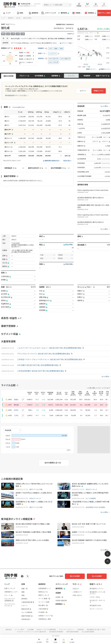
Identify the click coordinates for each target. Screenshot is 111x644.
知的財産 (81, 630)
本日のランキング (91, 489)
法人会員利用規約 (88, 632)
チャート (87, 5)
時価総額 (8, 430)
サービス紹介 (20, 630)
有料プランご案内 (104, 13)
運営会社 (9, 630)
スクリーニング (49, 13)
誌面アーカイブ (102, 76)
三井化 (16, 415)
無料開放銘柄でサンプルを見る (16, 96)
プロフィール (24, 76)
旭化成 (18, 18)
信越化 (16, 400)
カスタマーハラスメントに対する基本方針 (31, 632)
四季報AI (91, 13)
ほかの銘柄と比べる (53, 463)
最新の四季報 (9, 76)
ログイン (104, 5)
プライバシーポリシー (67, 630)
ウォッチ (96, 5)
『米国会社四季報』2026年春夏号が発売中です (27, 4)
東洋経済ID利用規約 (56, 632)
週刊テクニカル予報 (36, 489)
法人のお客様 (97, 576)
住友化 (16, 410)
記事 (21, 13)
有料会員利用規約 (73, 632)
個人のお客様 (75, 576)
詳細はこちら (99, 91)
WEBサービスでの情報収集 (46, 630)
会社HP (70, 34)
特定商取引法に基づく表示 (96, 630)
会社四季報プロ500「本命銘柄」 (96, 507)
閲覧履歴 (79, 5)
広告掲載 (30, 630)
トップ (7, 13)
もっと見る (104, 106)
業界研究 (63, 13)
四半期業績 (39, 76)
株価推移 (87, 76)
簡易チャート (91, 69)
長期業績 (55, 76)
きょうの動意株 (91, 498)
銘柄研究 (34, 13)
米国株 (77, 13)
